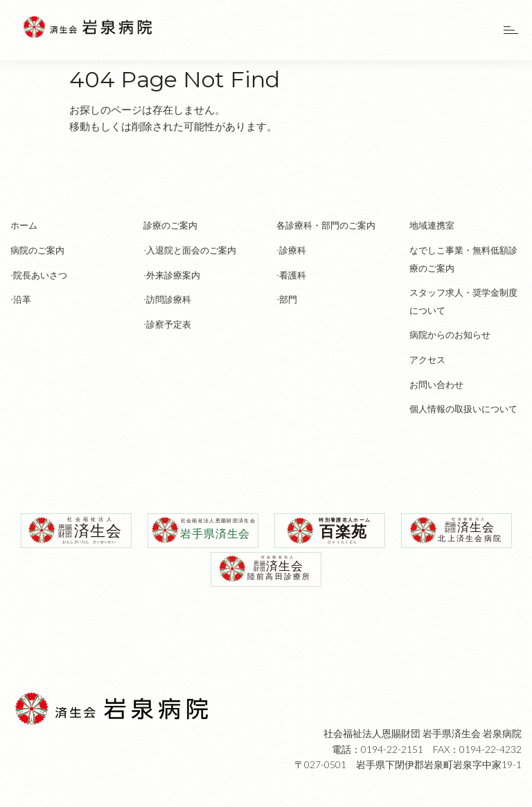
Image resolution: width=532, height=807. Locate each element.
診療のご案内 (170, 225)
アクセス (427, 360)
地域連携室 (432, 225)
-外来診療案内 (172, 275)
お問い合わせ (436, 384)
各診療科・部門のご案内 (326, 225)
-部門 (287, 299)
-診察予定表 (167, 324)
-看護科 (291, 275)
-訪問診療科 (167, 299)
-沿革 (21, 299)
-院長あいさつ (39, 275)
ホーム (24, 225)
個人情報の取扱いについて (463, 409)
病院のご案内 (37, 250)
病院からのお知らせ (450, 335)
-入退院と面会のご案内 (190, 250)
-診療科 (291, 250)
